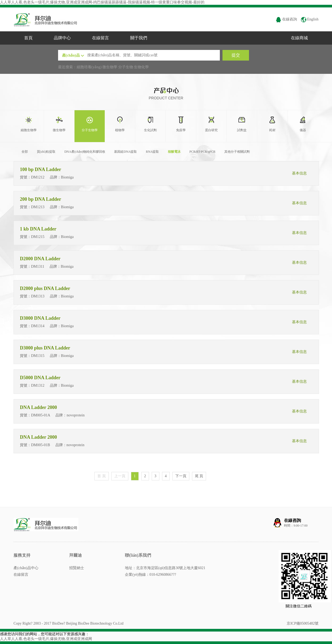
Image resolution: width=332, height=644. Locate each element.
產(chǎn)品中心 (26, 568)
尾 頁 (199, 476)
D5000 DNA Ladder (41, 378)
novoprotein (76, 415)
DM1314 (38, 326)
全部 (25, 152)
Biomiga (68, 177)
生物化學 (141, 67)
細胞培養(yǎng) (89, 67)
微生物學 (110, 67)
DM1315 (38, 356)
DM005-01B (41, 445)
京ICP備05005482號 (303, 623)
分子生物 (126, 67)
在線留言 (101, 38)
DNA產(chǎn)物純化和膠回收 (85, 152)
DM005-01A (41, 415)
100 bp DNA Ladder (41, 169)
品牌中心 (62, 38)
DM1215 (38, 237)
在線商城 (299, 38)
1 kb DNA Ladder (39, 229)
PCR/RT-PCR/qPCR (202, 152)
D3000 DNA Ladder (41, 318)
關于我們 (139, 38)
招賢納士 (77, 568)
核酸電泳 (174, 152)
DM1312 (38, 385)
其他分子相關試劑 (237, 152)
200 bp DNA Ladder (41, 199)
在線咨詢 (286, 19)
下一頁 (181, 476)
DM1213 (38, 207)
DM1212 (38, 177)
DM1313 (38, 296)
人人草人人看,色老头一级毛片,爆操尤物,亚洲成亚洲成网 (46, 639)
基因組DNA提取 (125, 152)
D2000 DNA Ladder (41, 259)
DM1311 (38, 266)
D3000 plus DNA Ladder (46, 348)
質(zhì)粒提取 (46, 152)
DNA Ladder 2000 (39, 407)
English (310, 19)
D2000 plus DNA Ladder (46, 288)
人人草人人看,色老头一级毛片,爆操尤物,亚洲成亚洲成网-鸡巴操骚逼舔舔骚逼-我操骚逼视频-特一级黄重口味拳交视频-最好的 (102, 2)
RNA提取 (152, 152)
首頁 (28, 38)
